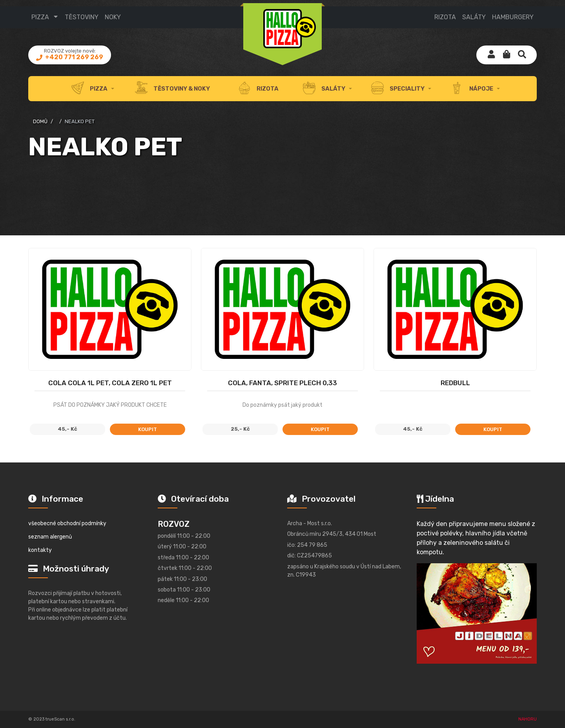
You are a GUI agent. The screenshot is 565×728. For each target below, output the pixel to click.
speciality (398, 89)
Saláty (324, 89)
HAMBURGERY (513, 17)
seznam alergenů (50, 537)
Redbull (455, 383)
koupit (148, 429)
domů (40, 121)
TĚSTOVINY (82, 17)
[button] (507, 55)
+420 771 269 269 (74, 57)
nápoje (472, 89)
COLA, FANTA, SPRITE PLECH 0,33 (282, 383)
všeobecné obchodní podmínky (67, 523)
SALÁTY (474, 17)
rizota (258, 89)
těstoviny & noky (172, 89)
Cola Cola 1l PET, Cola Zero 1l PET (110, 383)
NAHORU (528, 719)
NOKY (113, 17)
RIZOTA (445, 17)
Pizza (40, 17)
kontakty (40, 550)
